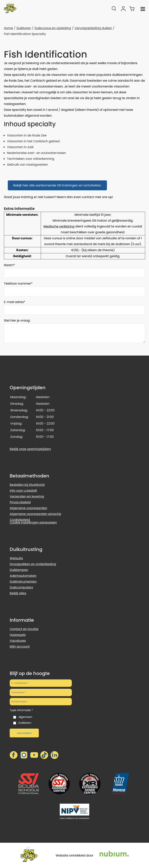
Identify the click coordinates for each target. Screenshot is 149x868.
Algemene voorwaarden (28, 508)
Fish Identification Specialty (25, 34)
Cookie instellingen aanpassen (33, 522)
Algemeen (25, 717)
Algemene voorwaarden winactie (35, 514)
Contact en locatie (24, 629)
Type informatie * (21, 710)
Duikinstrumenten (23, 582)
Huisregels (18, 635)
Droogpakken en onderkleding (33, 564)
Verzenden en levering (27, 496)
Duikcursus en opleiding (53, 28)
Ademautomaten (23, 576)
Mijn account (20, 646)
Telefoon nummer (17, 284)
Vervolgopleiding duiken (93, 28)
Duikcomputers (21, 587)
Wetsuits (16, 558)
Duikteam (25, 723)
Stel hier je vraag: (17, 320)
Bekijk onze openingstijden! (30, 449)
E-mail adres (14, 302)
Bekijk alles (18, 593)
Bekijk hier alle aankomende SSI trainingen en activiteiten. (57, 185)
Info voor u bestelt (23, 491)
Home (8, 28)
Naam (9, 265)
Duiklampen (19, 570)
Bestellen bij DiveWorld (27, 485)
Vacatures (18, 641)
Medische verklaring (59, 226)
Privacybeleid (20, 502)
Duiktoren (24, 28)
